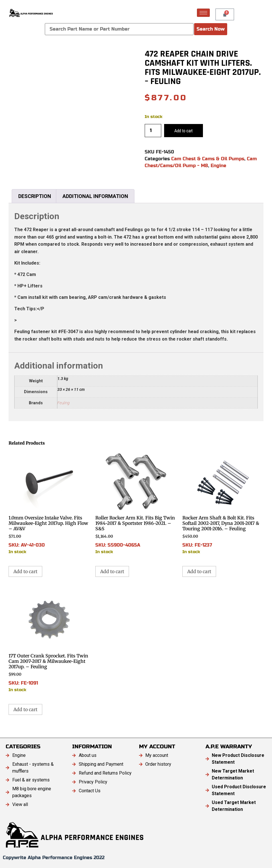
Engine (218, 166)
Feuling (63, 403)
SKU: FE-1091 (49, 641)
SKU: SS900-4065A (136, 503)
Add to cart (184, 131)
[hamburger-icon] (203, 13)
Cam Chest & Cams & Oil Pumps (208, 159)
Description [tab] (35, 196)
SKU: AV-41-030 (49, 503)
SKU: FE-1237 (223, 503)
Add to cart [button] (25, 571)
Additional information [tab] (95, 196)
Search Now (211, 29)
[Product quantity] (153, 131)
